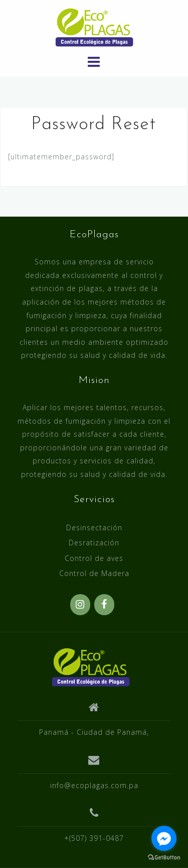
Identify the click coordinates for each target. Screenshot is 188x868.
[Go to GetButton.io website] (164, 858)
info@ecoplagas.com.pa (94, 785)
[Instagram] (80, 605)
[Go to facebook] (164, 838)
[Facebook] (104, 605)
